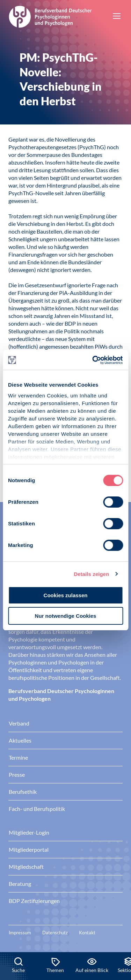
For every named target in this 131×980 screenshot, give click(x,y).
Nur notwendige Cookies (66, 616)
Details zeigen (91, 574)
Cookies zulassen (66, 595)
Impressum (20, 933)
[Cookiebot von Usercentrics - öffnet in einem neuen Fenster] (93, 360)
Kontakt (87, 933)
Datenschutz (55, 933)
